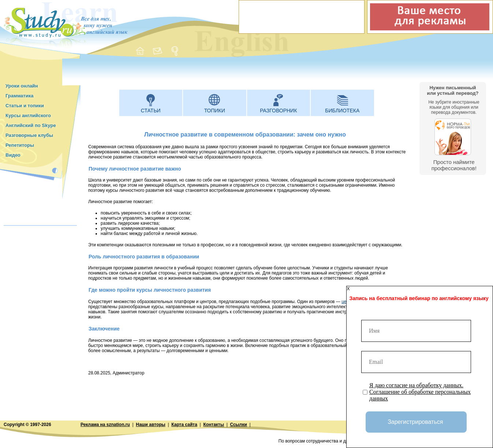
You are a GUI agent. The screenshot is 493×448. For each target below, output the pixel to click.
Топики (215, 111)
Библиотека (342, 111)
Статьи (151, 111)
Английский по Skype (31, 125)
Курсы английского (28, 115)
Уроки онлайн (22, 86)
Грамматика (19, 96)
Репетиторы (20, 145)
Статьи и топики (25, 106)
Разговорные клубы (29, 135)
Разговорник (278, 111)
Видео (13, 155)
